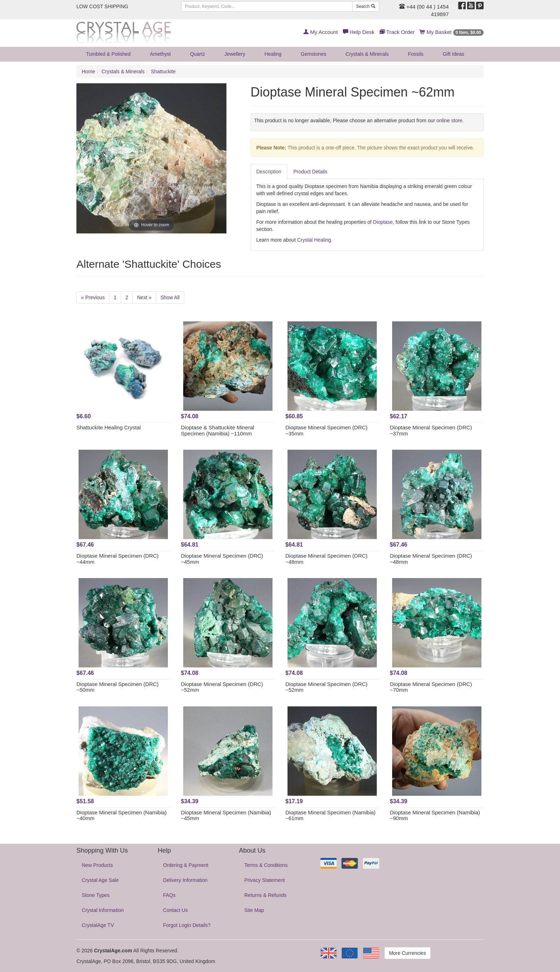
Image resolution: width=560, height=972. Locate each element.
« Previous (93, 297)
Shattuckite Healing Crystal (109, 427)
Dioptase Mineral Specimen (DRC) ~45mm (222, 559)
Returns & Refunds (265, 895)
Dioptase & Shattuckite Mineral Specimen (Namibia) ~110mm (218, 430)
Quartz (197, 54)
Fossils (416, 54)
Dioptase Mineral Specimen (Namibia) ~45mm (226, 815)
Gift (454, 54)
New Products (97, 865)
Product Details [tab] (311, 172)
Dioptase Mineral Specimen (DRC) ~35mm (326, 430)
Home (88, 71)
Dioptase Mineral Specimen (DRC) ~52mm (222, 687)
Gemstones (314, 54)
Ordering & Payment (186, 865)
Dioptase (383, 222)
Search (366, 6)
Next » (144, 297)
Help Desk (359, 32)
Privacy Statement (265, 880)
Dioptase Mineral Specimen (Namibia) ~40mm (122, 815)
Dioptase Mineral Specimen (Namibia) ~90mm (435, 815)
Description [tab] (269, 172)
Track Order (397, 32)
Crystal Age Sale (100, 880)
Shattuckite (163, 71)
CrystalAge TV (98, 925)
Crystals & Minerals (367, 54)
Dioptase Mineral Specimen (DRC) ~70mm (431, 687)
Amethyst (160, 54)
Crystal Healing (314, 240)
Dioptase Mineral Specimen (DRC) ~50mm (117, 687)
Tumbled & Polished (108, 54)
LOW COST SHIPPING (102, 6)
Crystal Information (103, 910)
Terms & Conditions (266, 865)
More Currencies (407, 953)
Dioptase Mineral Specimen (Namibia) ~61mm (331, 815)
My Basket (452, 32)
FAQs (169, 895)
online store (449, 120)
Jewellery (235, 54)
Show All (170, 297)
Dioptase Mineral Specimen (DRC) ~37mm (431, 430)
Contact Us (176, 910)
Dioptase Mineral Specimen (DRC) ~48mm (326, 559)
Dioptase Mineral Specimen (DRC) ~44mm (117, 559)
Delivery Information (186, 880)
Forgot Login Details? (187, 925)
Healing (273, 54)
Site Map (254, 910)
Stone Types (96, 895)
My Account (321, 32)
